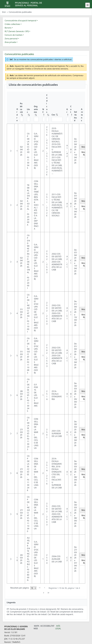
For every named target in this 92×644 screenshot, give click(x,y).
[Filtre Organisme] (36, 119)
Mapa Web (36, 627)
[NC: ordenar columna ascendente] (42, 108)
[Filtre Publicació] (22, 119)
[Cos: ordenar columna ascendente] (57, 108)
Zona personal (11, 39)
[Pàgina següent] (44, 593)
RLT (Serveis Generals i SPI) (17, 31)
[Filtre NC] (43, 119)
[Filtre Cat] (71, 119)
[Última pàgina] (48, 593)
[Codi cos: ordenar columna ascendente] (47, 108)
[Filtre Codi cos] (47, 119)
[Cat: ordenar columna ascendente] (70, 108)
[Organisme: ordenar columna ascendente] (36, 108)
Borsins (8, 28)
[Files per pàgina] (33, 588)
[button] (11, 151)
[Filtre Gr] (67, 119)
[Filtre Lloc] (29, 119)
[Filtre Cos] (57, 119)
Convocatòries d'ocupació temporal (20, 21)
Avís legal (58, 627)
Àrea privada (10, 42)
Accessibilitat (47, 626)
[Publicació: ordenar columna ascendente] (22, 108)
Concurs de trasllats (14, 35)
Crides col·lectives (12, 24)
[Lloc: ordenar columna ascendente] (29, 108)
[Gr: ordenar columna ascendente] (66, 108)
